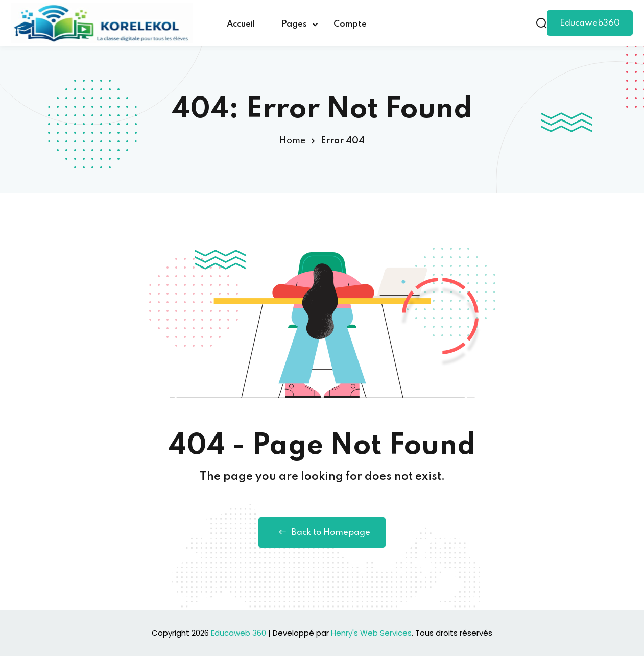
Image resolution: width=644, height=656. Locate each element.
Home (292, 141)
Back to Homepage (322, 532)
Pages (294, 24)
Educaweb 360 (238, 633)
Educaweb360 (590, 23)
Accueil (241, 24)
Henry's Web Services (371, 633)
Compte (350, 24)
